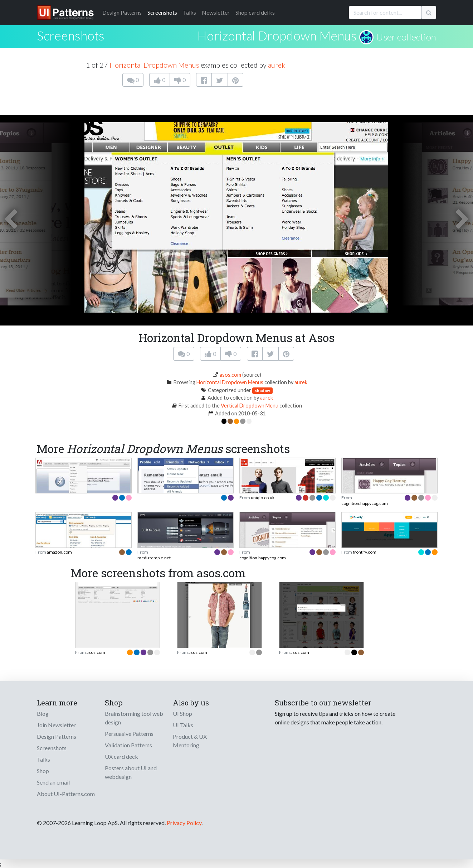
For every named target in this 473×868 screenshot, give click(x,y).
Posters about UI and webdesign (131, 772)
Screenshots (162, 12)
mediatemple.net (154, 558)
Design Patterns (57, 736)
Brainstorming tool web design (134, 718)
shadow (262, 390)
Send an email (53, 782)
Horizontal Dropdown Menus (277, 35)
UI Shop (182, 713)
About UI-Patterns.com (66, 794)
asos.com (230, 375)
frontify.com (365, 552)
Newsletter (216, 12)
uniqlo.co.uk (263, 498)
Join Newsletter (56, 725)
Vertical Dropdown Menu (250, 406)
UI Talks (183, 725)
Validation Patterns (128, 745)
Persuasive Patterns (129, 734)
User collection (406, 37)
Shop (43, 771)
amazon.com (59, 552)
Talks (189, 12)
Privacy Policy (184, 823)
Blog (43, 713)
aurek (277, 65)
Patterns (122, 12)
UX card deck (121, 756)
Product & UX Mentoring (190, 741)
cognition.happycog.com (365, 503)
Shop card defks (255, 12)
